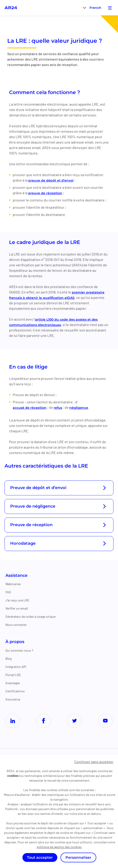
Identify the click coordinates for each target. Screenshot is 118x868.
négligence (79, 408)
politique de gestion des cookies (59, 847)
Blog (8, 659)
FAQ (8, 592)
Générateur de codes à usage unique (30, 616)
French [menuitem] (95, 8)
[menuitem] (95, 8)
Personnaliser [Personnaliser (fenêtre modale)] (78, 857)
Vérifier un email (17, 608)
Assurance (13, 699)
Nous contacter (16, 625)
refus (58, 408)
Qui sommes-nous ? (19, 650)
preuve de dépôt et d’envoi (51, 180)
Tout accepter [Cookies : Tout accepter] (40, 857)
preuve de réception (45, 193)
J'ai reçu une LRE (17, 600)
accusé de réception (30, 408)
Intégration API (16, 667)
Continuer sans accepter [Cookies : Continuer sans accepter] (94, 762)
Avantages (13, 683)
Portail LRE (13, 675)
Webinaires (13, 584)
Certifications (15, 691)
